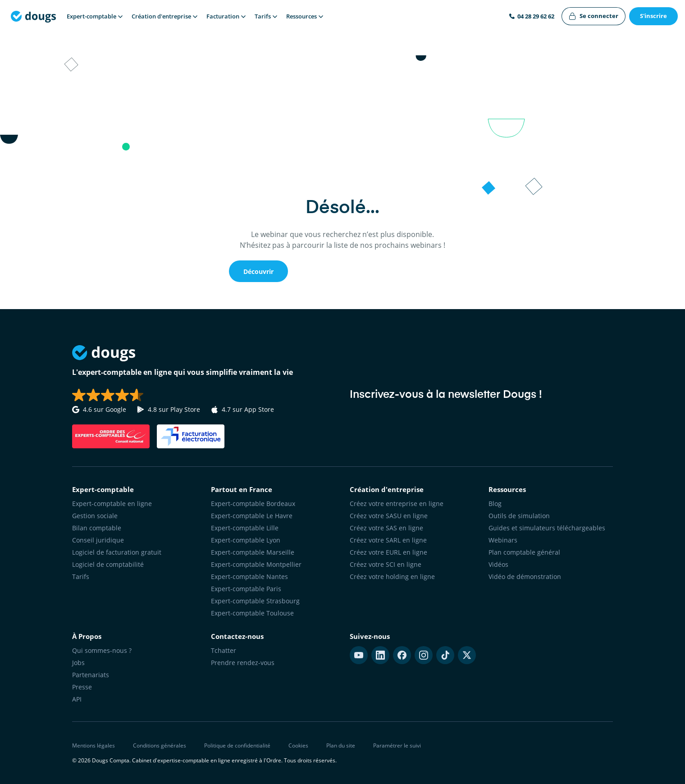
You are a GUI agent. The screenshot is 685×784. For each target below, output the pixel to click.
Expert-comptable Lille (245, 528)
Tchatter (224, 650)
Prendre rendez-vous (243, 663)
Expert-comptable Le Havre (252, 516)
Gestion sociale (95, 516)
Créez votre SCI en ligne (386, 564)
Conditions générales (160, 745)
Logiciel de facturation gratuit (117, 552)
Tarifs (81, 577)
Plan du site (341, 745)
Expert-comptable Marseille (253, 552)
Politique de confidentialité (237, 745)
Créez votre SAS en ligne (386, 528)
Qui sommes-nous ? (102, 650)
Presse (82, 687)
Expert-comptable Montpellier (256, 564)
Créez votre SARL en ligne (388, 540)
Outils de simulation (519, 516)
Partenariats (91, 675)
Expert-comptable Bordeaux (253, 504)
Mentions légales (94, 745)
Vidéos (498, 564)
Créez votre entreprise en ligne (397, 504)
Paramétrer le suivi (397, 745)
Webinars (503, 540)
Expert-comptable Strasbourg (255, 601)
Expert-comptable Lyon (246, 540)
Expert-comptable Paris (246, 589)
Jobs (78, 663)
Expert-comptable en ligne (112, 504)
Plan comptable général (524, 552)
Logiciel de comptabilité (108, 564)
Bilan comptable (97, 528)
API (77, 699)
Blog (495, 504)
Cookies (298, 745)
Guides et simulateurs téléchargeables (547, 528)
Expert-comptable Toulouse (252, 613)
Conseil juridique (98, 540)
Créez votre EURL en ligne (388, 552)
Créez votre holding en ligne (392, 577)
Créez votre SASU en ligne (389, 516)
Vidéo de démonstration (525, 577)
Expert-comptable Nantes (249, 577)
